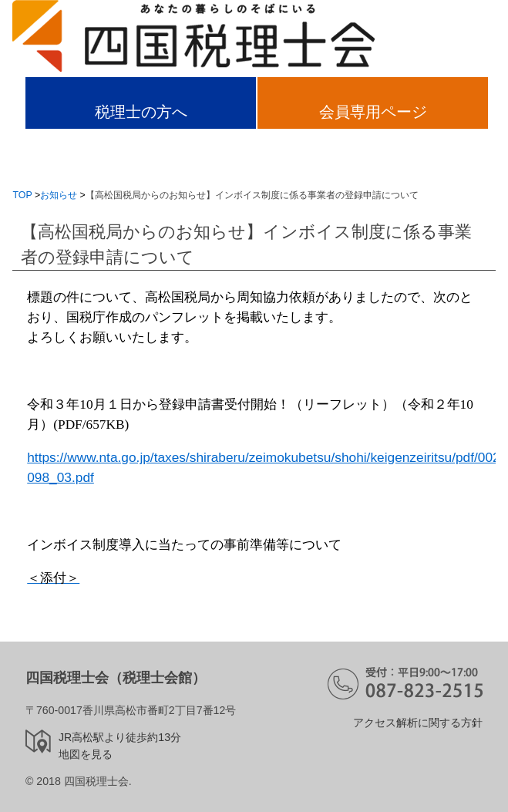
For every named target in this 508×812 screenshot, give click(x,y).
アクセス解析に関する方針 (418, 723)
